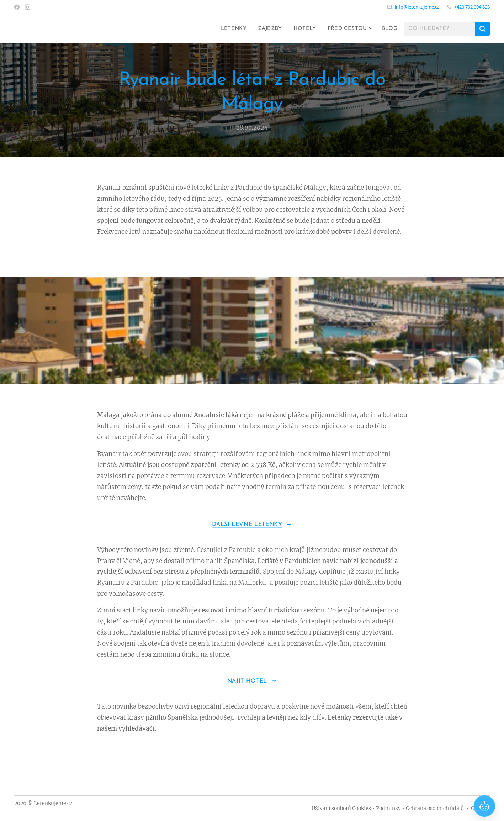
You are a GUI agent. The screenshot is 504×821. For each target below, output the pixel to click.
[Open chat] (484, 806)
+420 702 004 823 (472, 7)
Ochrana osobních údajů (435, 808)
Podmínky (388, 808)
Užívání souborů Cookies (341, 808)
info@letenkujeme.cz (417, 7)
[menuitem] (228, 29)
